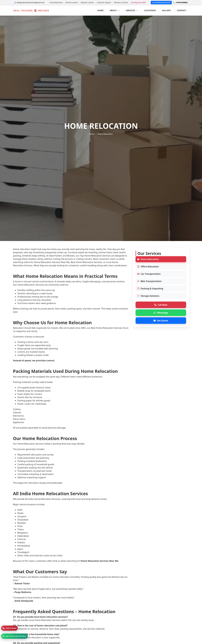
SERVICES (132, 10)
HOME (101, 10)
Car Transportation (149, 274)
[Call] (9, 628)
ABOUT (115, 10)
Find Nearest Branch (161, 3)
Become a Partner (121, 3)
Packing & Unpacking (150, 289)
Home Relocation (148, 259)
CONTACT (182, 10)
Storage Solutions (148, 296)
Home (92, 134)
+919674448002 (180, 3)
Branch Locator (72, 3)
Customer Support (104, 3)
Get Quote (161, 321)
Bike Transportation (149, 281)
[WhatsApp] (14, 636)
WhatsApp (161, 313)
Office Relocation (148, 267)
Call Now (161, 305)
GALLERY (166, 10)
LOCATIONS (150, 10)
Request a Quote (87, 3)
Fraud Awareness (56, 3)
